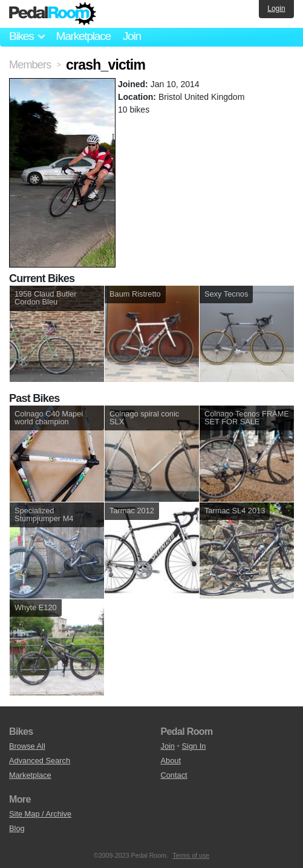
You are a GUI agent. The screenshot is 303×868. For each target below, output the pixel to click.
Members (30, 65)
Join (132, 36)
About (171, 761)
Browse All (27, 746)
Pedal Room (53, 14)
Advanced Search (40, 761)
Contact (174, 775)
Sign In (194, 746)
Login (276, 8)
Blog (17, 828)
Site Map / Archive (40, 814)
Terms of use (191, 855)
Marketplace (83, 36)
